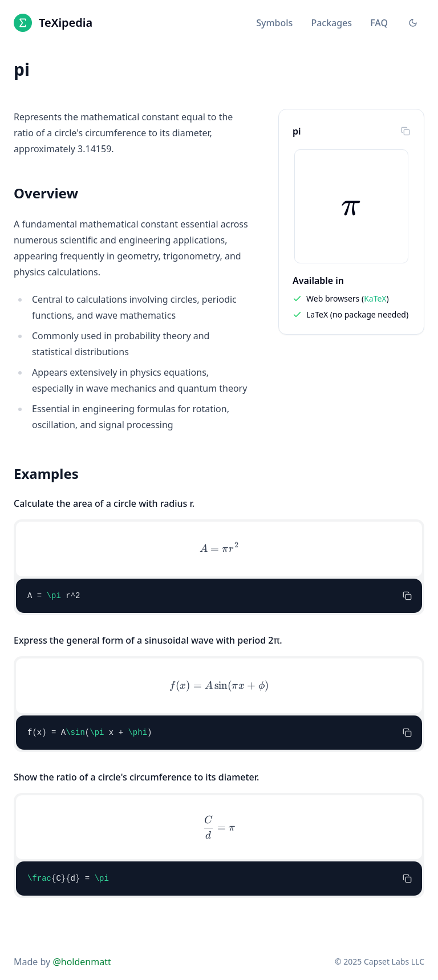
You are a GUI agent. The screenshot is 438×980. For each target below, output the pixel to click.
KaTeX (375, 298)
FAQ (379, 23)
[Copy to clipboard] (405, 131)
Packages (331, 23)
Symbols (274, 23)
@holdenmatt (82, 962)
